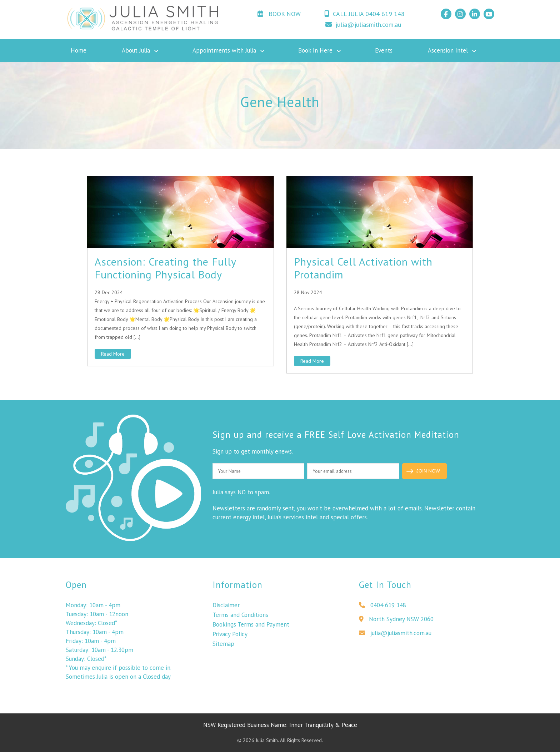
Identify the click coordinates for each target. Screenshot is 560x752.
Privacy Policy (230, 636)
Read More (113, 354)
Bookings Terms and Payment (251, 627)
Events (384, 50)
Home (79, 50)
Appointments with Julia (224, 50)
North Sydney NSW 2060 (396, 621)
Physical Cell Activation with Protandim (363, 268)
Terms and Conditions (240, 617)
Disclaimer (226, 607)
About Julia (136, 50)
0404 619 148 (382, 607)
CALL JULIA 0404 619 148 (364, 14)
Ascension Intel (448, 50)
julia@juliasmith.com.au (363, 24)
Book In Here (315, 50)
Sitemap (223, 646)
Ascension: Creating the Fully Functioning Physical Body (165, 268)
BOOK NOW (279, 14)
